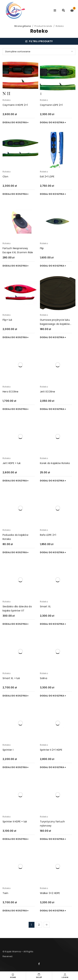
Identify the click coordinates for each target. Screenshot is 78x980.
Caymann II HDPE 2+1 (15, 105)
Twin (5, 893)
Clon (5, 177)
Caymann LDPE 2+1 (51, 105)
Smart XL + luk (11, 678)
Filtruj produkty (41, 41)
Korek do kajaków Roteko (55, 463)
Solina (44, 678)
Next (47, 925)
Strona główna (23, 26)
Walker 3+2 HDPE (50, 893)
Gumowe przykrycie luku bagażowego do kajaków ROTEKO (55, 324)
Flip (42, 248)
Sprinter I (8, 750)
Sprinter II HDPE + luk (15, 822)
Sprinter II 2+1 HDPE (51, 750)
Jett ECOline (47, 392)
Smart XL (45, 606)
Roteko (7, 100)
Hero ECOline (10, 392)
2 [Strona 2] (39, 925)
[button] (16, 122)
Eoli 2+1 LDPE (47, 177)
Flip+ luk (7, 320)
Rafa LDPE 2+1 (48, 535)
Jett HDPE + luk (12, 463)
